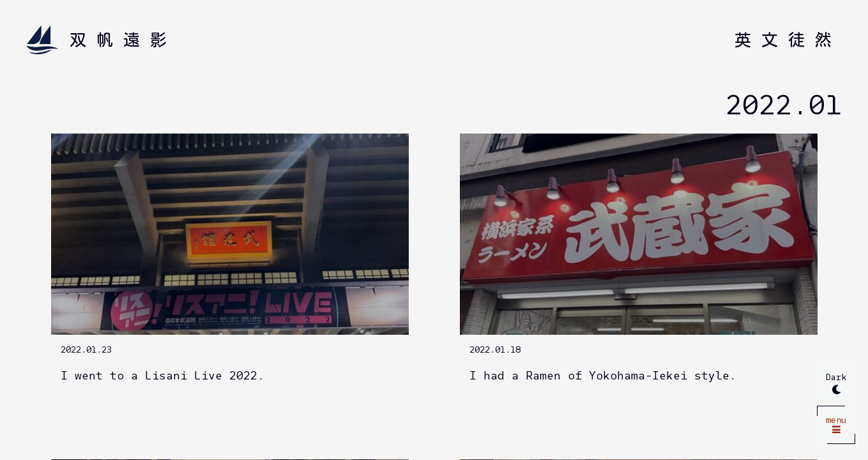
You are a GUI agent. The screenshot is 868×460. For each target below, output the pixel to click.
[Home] (102, 40)
